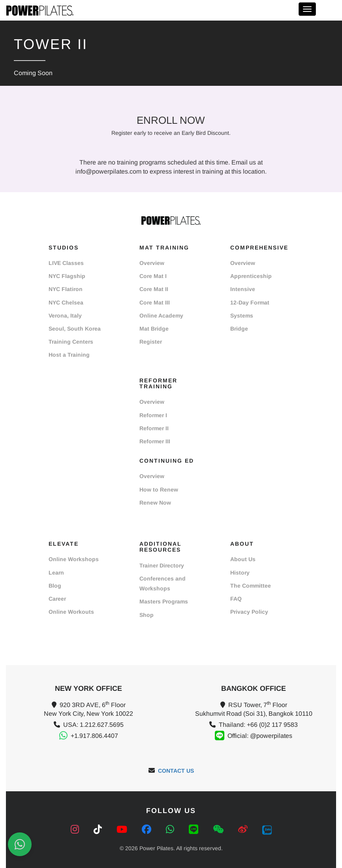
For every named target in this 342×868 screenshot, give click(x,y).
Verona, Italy (65, 316)
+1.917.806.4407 (94, 736)
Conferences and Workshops (163, 583)
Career (57, 599)
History (240, 573)
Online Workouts (71, 612)
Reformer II (154, 428)
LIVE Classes (66, 263)
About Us (243, 559)
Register (151, 342)
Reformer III (155, 441)
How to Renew (159, 490)
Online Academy (161, 316)
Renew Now (155, 503)
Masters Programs (164, 601)
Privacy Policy (249, 612)
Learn (56, 573)
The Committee (251, 586)
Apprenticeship (251, 276)
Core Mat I (153, 276)
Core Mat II (154, 289)
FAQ (236, 599)
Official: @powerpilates (260, 736)
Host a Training (69, 355)
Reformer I (153, 415)
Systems (242, 316)
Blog (55, 586)
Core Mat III (155, 303)
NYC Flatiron (66, 289)
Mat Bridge (154, 329)
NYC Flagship (67, 276)
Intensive (243, 289)
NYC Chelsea (66, 303)
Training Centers (71, 342)
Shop (147, 615)
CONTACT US (176, 771)
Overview (152, 263)
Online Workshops (74, 559)
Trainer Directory (162, 565)
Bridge (239, 329)
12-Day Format (250, 303)
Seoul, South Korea (75, 329)
